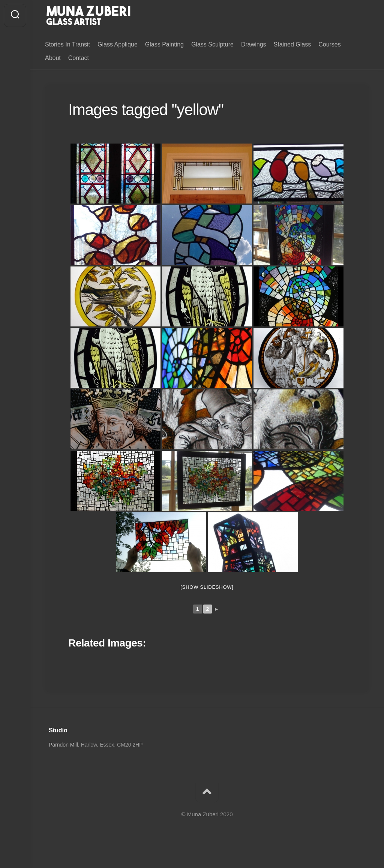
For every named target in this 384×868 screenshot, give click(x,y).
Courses (330, 44)
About (53, 58)
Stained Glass (292, 44)
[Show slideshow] (207, 587)
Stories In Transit (67, 44)
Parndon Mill (63, 745)
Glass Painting (164, 44)
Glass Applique (118, 44)
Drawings (254, 44)
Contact (79, 58)
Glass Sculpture (212, 44)
